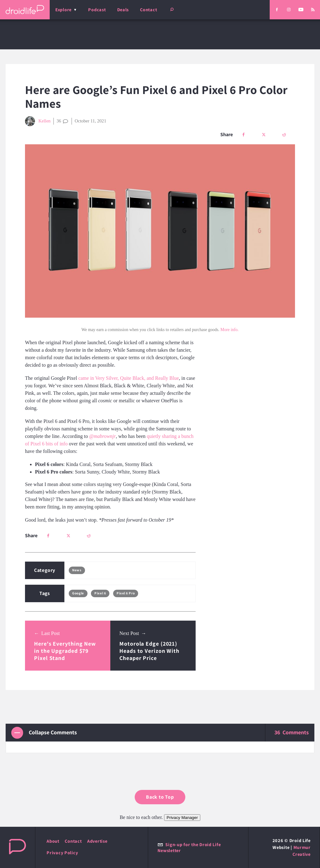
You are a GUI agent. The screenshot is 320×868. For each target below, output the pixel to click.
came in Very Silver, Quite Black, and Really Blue (129, 378)
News (77, 570)
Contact (148, 10)
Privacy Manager (182, 818)
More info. (229, 330)
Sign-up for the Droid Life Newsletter (189, 847)
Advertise (97, 841)
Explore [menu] (63, 10)
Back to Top (160, 797)
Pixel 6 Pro (126, 593)
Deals (123, 10)
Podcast (97, 10)
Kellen (38, 121)
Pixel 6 (100, 593)
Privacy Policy (62, 853)
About (53, 841)
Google (78, 593)
